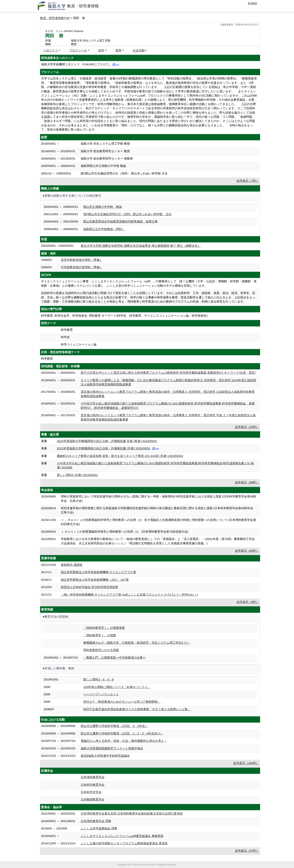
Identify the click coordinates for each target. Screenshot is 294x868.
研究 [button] (101, 50)
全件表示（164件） (246, 763)
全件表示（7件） (248, 181)
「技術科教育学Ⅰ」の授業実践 (104, 628)
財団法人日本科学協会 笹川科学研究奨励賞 (90, 587)
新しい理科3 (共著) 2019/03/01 (77, 475)
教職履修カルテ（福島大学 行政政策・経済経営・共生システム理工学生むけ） (137, 643)
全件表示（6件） (248, 602)
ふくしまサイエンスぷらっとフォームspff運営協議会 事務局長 (122, 836)
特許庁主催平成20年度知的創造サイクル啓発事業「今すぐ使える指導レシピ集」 (137, 709)
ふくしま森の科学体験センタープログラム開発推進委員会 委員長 (124, 843)
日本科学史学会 (91, 792)
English (253, 3)
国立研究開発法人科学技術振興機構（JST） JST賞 (95, 580)
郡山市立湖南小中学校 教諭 (103, 207)
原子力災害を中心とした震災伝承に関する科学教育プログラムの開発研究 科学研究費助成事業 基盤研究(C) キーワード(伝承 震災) (168, 373)
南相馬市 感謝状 (72, 565)
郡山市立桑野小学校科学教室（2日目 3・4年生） (114, 726)
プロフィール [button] (78, 50)
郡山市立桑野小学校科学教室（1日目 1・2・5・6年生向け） (122, 733)
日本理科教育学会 (93, 777)
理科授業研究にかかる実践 (101, 650)
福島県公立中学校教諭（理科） (104, 229)
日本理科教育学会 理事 (96, 821)
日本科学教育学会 (93, 785)
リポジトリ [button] (51, 50)
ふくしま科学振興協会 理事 (99, 828)
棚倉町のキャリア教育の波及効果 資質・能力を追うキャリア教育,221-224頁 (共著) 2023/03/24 (120, 456)
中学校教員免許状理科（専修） (82, 267)
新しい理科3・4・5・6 (98, 679)
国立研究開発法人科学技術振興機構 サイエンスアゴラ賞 (98, 572)
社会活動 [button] (139, 50)
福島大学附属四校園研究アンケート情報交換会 (112, 748)
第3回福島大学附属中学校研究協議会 (105, 756)
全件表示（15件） (247, 427)
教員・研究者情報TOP (55, 18)
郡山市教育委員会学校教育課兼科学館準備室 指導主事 (120, 221)
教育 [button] (119, 50)
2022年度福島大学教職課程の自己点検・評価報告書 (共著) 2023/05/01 (104, 448)
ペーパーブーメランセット (101, 694)
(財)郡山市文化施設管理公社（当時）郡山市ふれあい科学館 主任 (127, 214)
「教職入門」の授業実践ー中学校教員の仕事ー (114, 658)
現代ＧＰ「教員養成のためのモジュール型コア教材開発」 (122, 702)
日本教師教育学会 (93, 799)
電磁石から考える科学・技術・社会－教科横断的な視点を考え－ (124, 741)
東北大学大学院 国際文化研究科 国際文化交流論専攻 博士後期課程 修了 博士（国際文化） (141, 246)
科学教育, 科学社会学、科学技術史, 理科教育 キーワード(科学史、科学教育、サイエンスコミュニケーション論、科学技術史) (124, 316)
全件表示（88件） (247, 482)
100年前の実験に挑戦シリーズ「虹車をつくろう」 (117, 687)
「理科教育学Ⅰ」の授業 (100, 635)
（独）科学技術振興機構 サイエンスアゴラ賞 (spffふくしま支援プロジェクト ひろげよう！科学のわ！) (129, 595)
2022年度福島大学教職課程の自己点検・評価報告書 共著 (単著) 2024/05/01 (107, 441)
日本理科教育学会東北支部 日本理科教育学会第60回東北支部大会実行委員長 (132, 813)
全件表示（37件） (247, 851)
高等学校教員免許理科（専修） (82, 260)
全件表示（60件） (247, 551)
